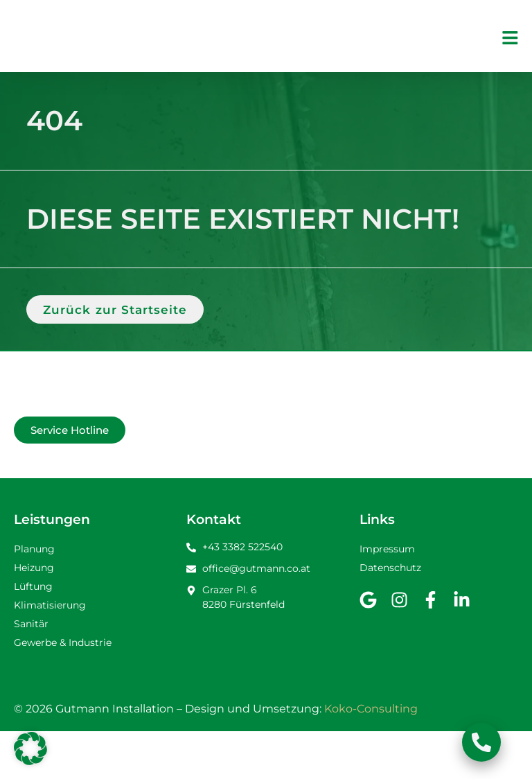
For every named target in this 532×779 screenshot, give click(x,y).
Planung (34, 597)
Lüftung (33, 634)
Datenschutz (390, 615)
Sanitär (31, 672)
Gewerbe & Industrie (63, 690)
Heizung (34, 615)
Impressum (387, 597)
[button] (30, 749)
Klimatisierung (50, 653)
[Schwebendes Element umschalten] (481, 742)
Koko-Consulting (371, 756)
